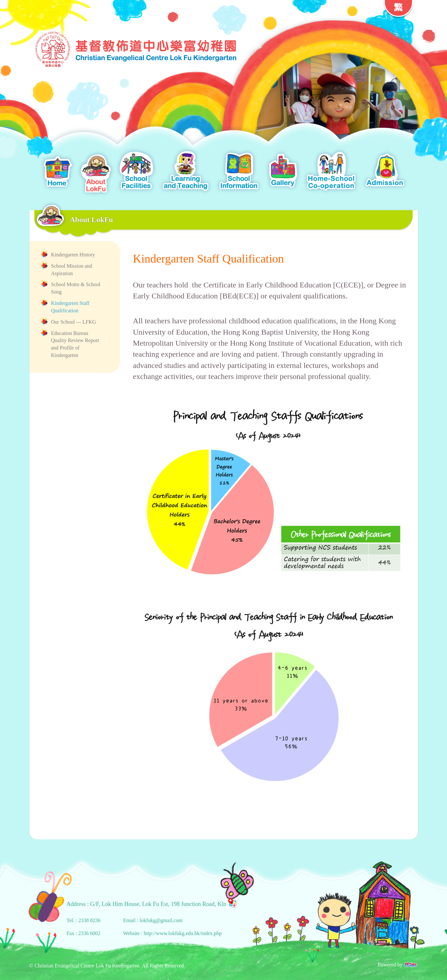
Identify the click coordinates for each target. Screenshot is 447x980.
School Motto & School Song (76, 288)
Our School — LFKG (74, 322)
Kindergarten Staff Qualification (70, 307)
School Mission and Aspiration (72, 270)
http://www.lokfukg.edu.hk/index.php (183, 933)
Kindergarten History (73, 255)
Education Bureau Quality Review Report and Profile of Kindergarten (75, 344)
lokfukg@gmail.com (161, 920)
